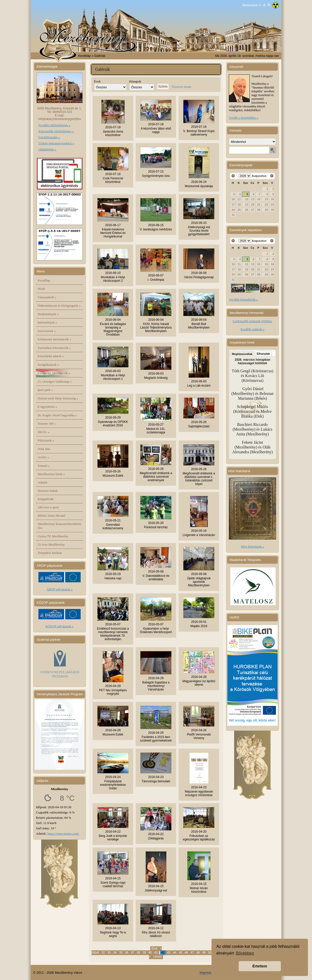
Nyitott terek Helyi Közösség (58, 398)
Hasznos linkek (48, 491)
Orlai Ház (44, 449)
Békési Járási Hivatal (51, 516)
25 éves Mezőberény (51, 544)
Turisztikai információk (54, 348)
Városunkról (47, 297)
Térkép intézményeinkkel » (56, 143)
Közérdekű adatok (51, 356)
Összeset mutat (181, 87)
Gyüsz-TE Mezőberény (53, 536)
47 (192, 953)
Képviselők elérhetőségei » (56, 131)
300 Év (44, 432)
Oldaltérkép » (47, 149)
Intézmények (47, 322)
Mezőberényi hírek (51, 474)
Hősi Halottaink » (252, 546)
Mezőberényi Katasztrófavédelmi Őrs (60, 526)
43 (169, 953)
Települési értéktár (50, 553)
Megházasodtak (242, 354)
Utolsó (158, 957)
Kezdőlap (84, 56)
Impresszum (209, 973)
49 (204, 953)
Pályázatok (46, 440)
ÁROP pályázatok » (60, 589)
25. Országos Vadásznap (55, 381)
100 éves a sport (48, 507)
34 (115, 953)
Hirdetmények (48, 314)
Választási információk (54, 373)
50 (210, 953)
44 (174, 953)
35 (121, 953)
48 (198, 953)
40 (150, 953)
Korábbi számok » (252, 329)
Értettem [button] (260, 966)
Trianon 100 (47, 423)
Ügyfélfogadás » (49, 137)
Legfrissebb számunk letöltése (252, 321)
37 (133, 953)
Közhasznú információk (55, 339)
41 (156, 953)
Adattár (43, 482)
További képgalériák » (243, 299)
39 (144, 953)
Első (154, 949)
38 (138, 953)
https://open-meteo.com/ (63, 833)
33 (109, 953)
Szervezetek (47, 331)
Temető (44, 466)
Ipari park (45, 390)
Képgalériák (46, 499)
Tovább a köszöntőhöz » (244, 118)
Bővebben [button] (245, 953)
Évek (97, 81)
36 (126, 953)
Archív (43, 457)
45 (180, 953)
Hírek (41, 289)
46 (186, 953)
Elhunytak (263, 354)
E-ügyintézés (47, 407)
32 (103, 953)
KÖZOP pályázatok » (60, 626)
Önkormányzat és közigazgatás (59, 305)
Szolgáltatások (48, 365)
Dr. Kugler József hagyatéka (57, 415)
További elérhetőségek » (54, 125)
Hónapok (135, 81)
